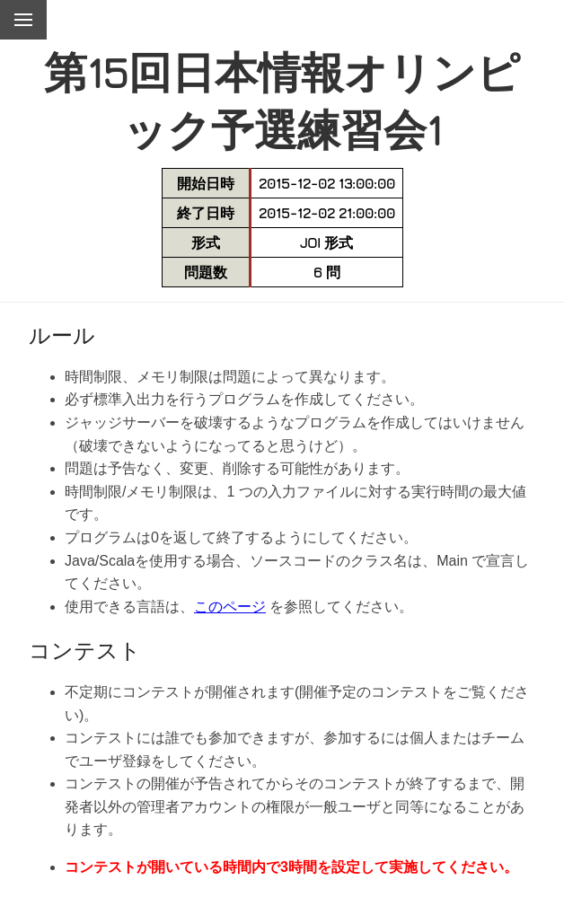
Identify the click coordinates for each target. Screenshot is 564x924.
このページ (230, 607)
